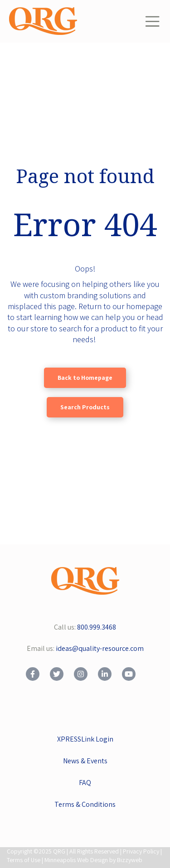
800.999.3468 (97, 627)
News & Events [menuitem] (85, 761)
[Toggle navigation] (152, 21)
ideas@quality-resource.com (100, 648)
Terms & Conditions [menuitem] (85, 804)
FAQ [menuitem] (85, 783)
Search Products (85, 407)
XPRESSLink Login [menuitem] (85, 739)
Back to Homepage (85, 378)
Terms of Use (24, 860)
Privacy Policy (141, 851)
